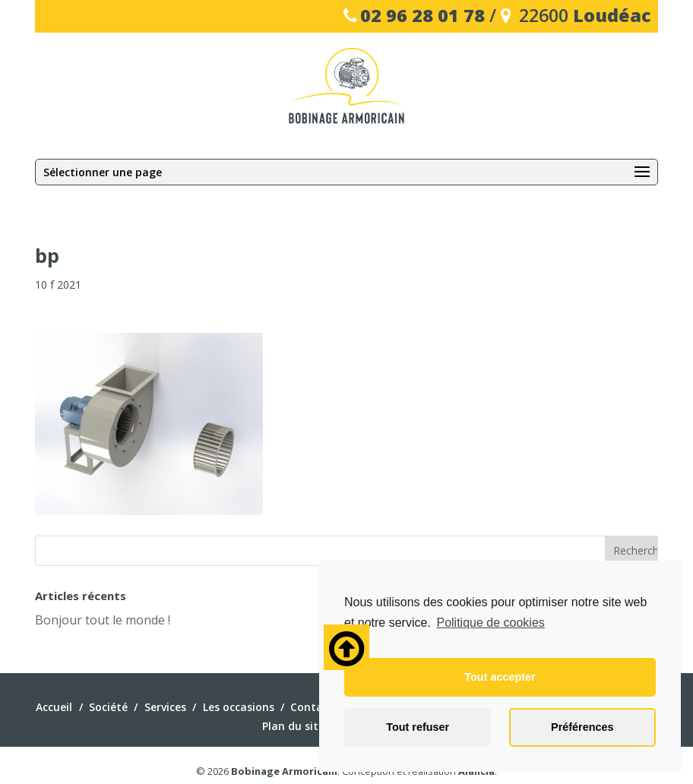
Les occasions (239, 707)
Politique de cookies (490, 623)
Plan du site (293, 726)
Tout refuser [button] (418, 727)
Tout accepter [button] (500, 677)
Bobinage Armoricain (284, 771)
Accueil (54, 707)
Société (108, 707)
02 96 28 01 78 (422, 15)
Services (165, 707)
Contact (312, 707)
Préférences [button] (582, 727)
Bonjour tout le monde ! (103, 620)
